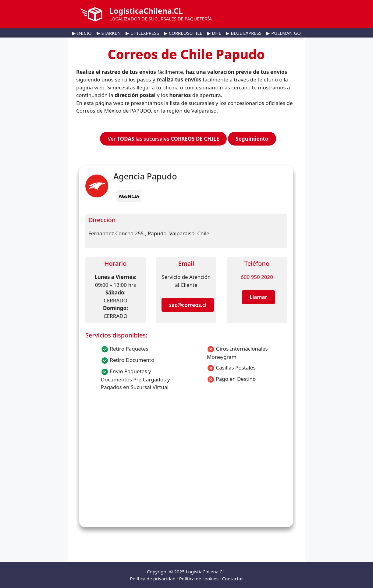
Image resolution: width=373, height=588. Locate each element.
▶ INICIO (82, 33)
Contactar (233, 579)
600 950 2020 (257, 277)
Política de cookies (199, 579)
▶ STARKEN (109, 33)
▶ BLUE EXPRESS (244, 33)
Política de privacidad (153, 579)
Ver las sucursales (163, 139)
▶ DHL (214, 33)
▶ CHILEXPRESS (142, 33)
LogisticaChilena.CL (146, 11)
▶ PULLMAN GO (284, 33)
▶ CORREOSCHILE (183, 33)
